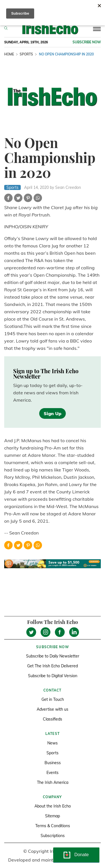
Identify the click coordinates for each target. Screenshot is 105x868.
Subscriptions (53, 836)
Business (53, 763)
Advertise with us (53, 709)
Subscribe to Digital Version (53, 676)
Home (9, 54)
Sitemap (53, 816)
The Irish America (53, 782)
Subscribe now (87, 42)
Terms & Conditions (53, 826)
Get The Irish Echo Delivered (53, 666)
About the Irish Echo (53, 806)
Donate (81, 855)
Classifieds (53, 719)
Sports (26, 54)
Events (53, 773)
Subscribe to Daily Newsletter (53, 656)
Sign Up (53, 413)
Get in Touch (53, 699)
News (53, 743)
